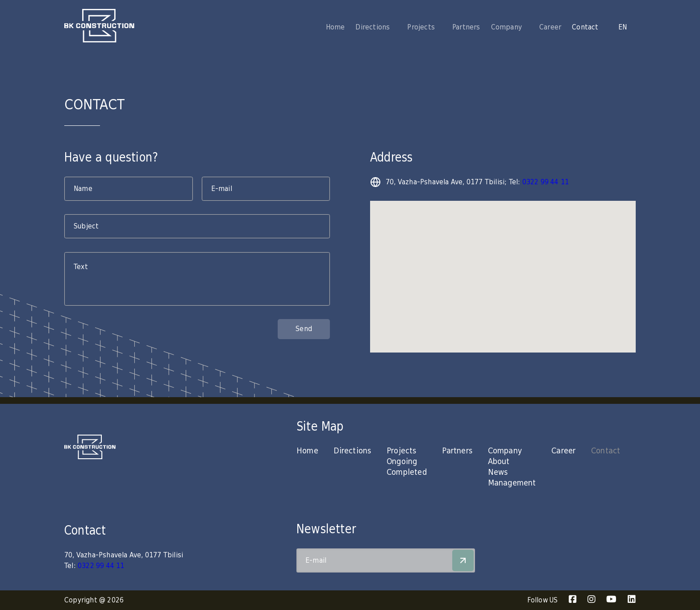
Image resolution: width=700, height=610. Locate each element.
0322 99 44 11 (546, 182)
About (499, 462)
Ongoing (402, 462)
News (498, 472)
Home (335, 27)
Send (304, 329)
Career (550, 27)
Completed (407, 472)
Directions (352, 451)
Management (512, 483)
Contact (585, 27)
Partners (466, 27)
